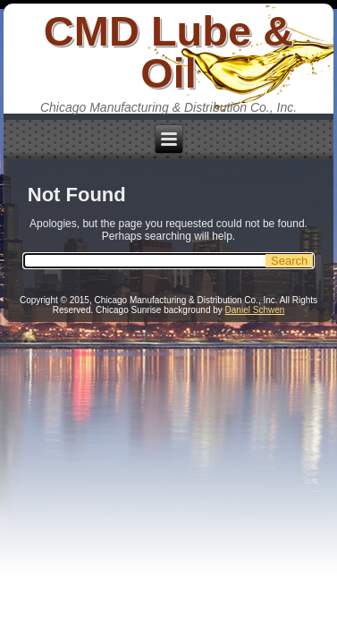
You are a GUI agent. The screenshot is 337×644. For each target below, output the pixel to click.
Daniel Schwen (255, 310)
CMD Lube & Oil (168, 52)
